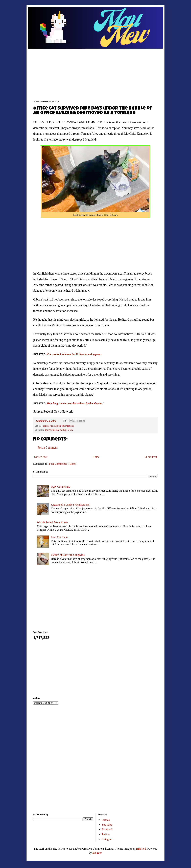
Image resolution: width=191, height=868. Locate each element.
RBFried (141, 849)
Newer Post (41, 457)
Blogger (97, 853)
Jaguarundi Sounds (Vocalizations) (71, 505)
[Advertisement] (95, 72)
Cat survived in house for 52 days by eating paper (74, 354)
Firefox (106, 820)
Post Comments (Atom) (63, 464)
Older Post (151, 457)
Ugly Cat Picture (60, 487)
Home (96, 457)
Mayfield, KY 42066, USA (59, 430)
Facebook (107, 829)
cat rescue (48, 426)
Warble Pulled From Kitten (52, 522)
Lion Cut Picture (60, 537)
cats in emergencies (64, 426)
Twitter (106, 834)
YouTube (107, 825)
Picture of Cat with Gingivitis (68, 555)
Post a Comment (47, 448)
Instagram (107, 839)
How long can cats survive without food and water (75, 403)
